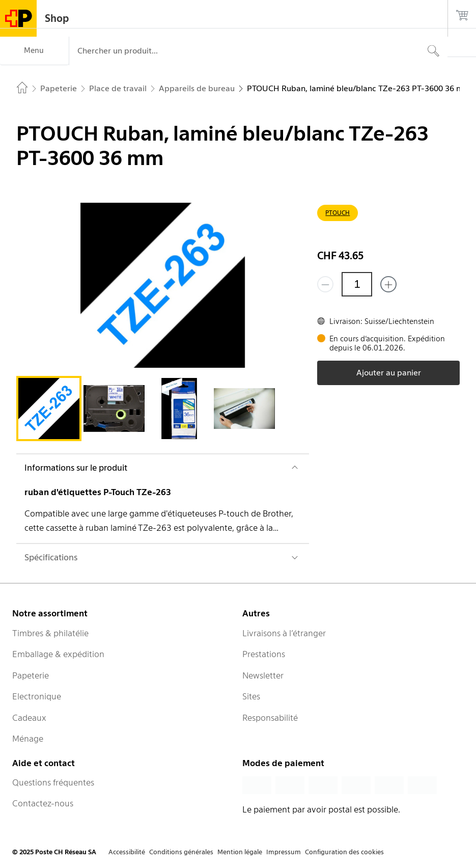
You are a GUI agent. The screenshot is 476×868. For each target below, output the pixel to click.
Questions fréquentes (53, 782)
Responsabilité (270, 718)
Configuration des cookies (344, 852)
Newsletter (263, 675)
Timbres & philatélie (50, 633)
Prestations (264, 654)
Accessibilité (127, 852)
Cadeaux (29, 718)
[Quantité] (357, 284)
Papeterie (31, 675)
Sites (251, 696)
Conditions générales (181, 852)
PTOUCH (338, 213)
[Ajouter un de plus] (388, 284)
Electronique (37, 696)
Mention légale (240, 852)
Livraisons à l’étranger (284, 633)
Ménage (28, 739)
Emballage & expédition (58, 654)
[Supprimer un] (325, 284)
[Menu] (34, 51)
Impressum (284, 852)
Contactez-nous (43, 803)
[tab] (49, 409)
